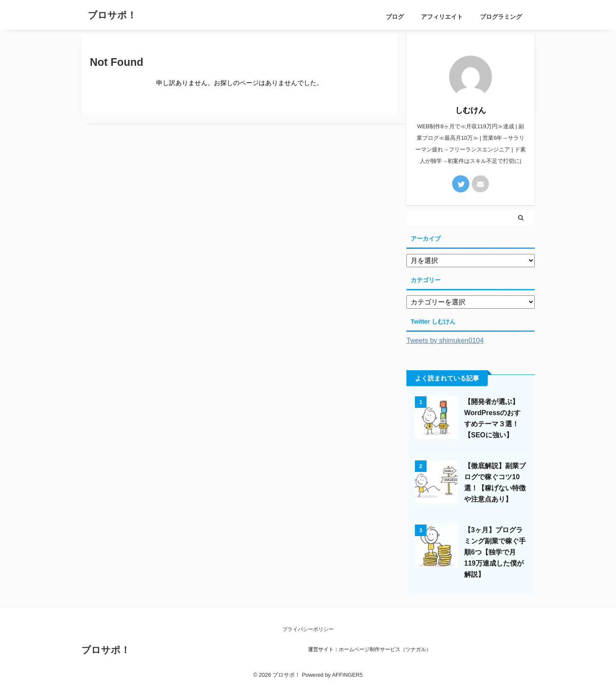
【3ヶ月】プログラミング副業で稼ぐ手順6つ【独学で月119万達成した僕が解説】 (495, 552)
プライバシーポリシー (308, 629)
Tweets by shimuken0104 (445, 341)
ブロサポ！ (112, 15)
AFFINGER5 (347, 675)
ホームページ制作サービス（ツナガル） (385, 649)
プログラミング (501, 17)
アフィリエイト (442, 17)
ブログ (395, 17)
